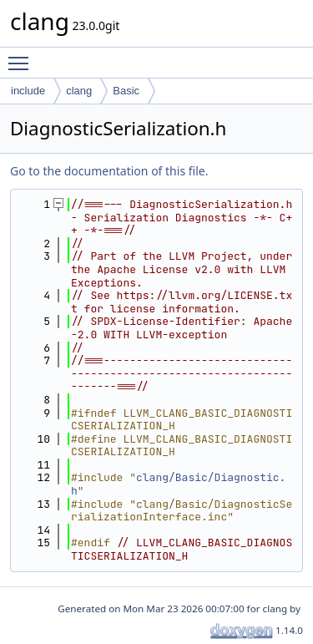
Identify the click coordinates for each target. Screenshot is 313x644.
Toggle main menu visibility (23, 56)
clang (79, 91)
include (28, 91)
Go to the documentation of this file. (109, 171)
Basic (126, 91)
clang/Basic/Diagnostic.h (178, 484)
